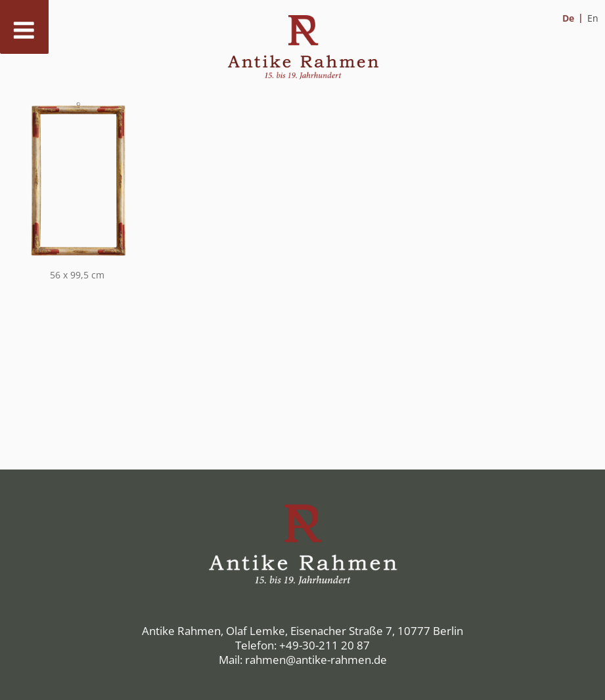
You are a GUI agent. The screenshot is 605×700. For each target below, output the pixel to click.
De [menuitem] (568, 18)
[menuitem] (573, 18)
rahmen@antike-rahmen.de (316, 660)
